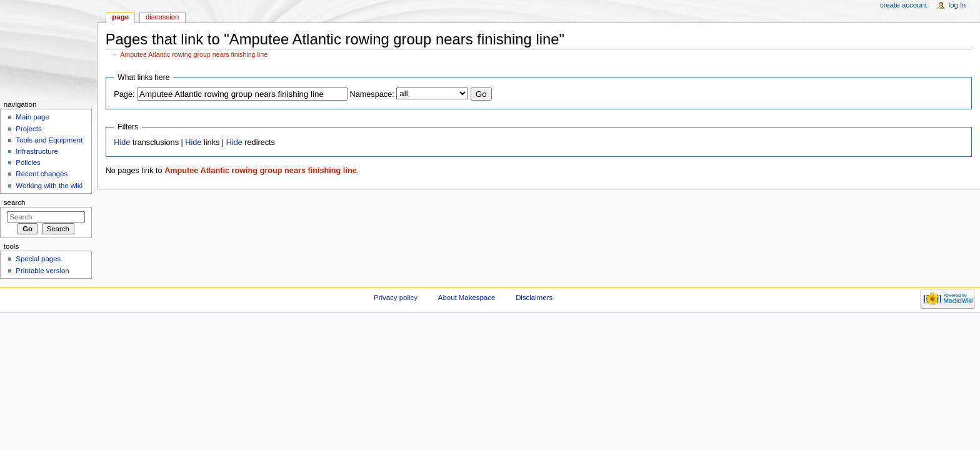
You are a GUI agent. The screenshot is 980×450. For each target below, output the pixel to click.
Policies (28, 162)
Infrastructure (37, 151)
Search (15, 202)
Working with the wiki (49, 186)
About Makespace (467, 297)
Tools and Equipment (49, 140)
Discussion (162, 17)
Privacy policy (396, 297)
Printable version (42, 271)
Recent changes (42, 174)
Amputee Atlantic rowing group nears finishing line (194, 54)
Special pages (38, 259)
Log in (957, 5)
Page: (124, 94)
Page (120, 17)
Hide (122, 142)
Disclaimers (534, 297)
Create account (903, 5)
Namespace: (372, 94)
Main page (32, 117)
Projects (28, 129)
